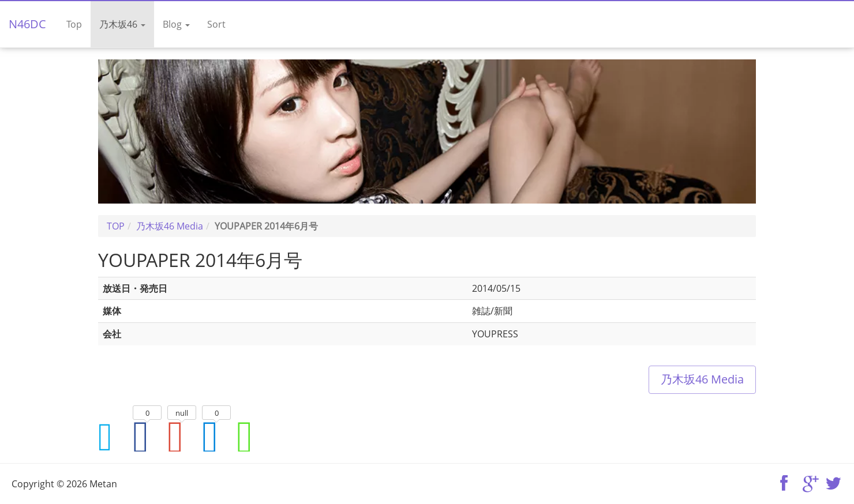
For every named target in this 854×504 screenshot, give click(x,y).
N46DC (27, 24)
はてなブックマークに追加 (216, 437)
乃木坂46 (122, 24)
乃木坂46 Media (702, 379)
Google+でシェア (182, 437)
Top (74, 24)
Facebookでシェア (147, 437)
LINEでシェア (251, 437)
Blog (176, 24)
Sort (216, 24)
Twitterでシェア (113, 437)
